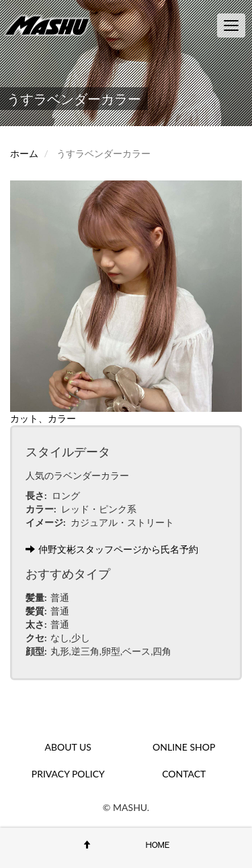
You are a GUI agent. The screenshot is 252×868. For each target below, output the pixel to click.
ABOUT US (68, 747)
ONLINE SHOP (184, 747)
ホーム (24, 153)
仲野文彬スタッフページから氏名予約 (112, 549)
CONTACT (184, 774)
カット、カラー (43, 418)
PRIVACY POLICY (68, 774)
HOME (158, 845)
